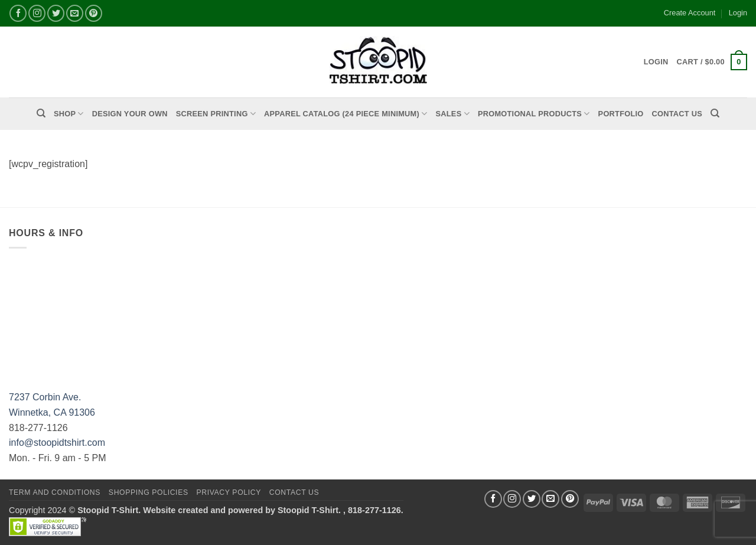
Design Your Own (130, 114)
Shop (69, 114)
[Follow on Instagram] (37, 13)
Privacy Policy (228, 492)
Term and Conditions (55, 492)
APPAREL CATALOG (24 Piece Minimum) (346, 114)
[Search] (41, 113)
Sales (453, 114)
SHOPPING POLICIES (149, 492)
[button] (712, 62)
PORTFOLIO (621, 114)
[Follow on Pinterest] (94, 13)
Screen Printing (216, 114)
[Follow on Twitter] (56, 13)
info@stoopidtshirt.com (57, 443)
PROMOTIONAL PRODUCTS (534, 114)
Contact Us (677, 114)
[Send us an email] (75, 13)
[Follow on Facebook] (18, 13)
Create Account (690, 13)
